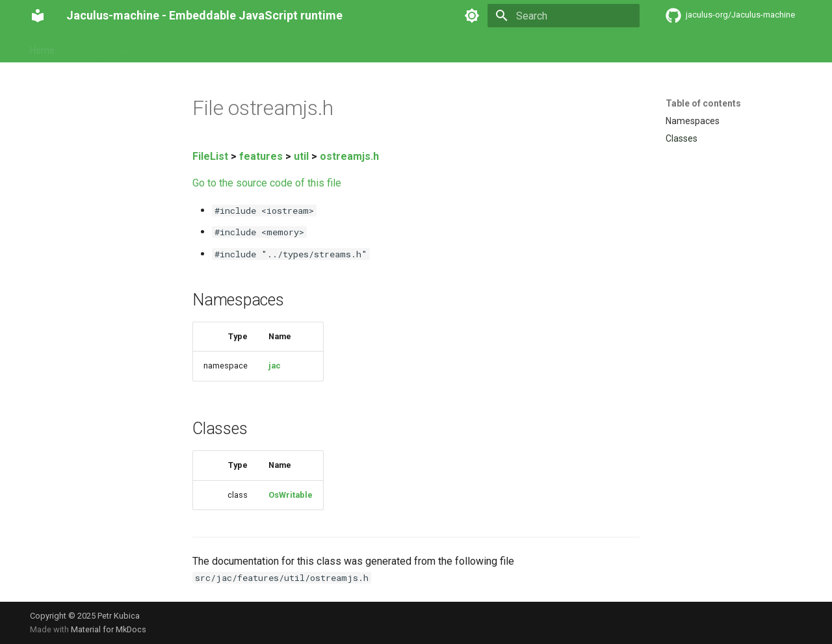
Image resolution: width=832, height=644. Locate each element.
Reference (169, 47)
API (214, 47)
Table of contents (703, 103)
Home (42, 47)
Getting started (101, 47)
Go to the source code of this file (267, 183)
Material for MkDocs (109, 629)
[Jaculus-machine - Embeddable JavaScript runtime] (38, 16)
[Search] (564, 16)
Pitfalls (251, 47)
